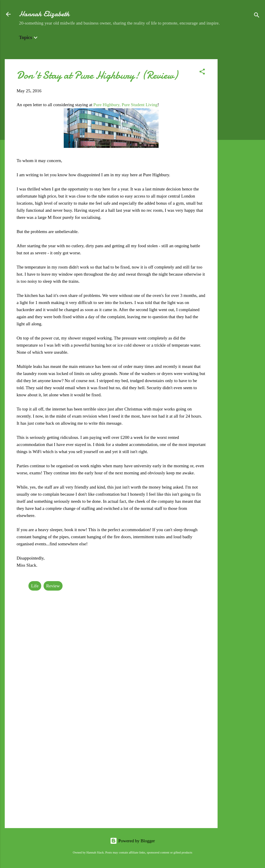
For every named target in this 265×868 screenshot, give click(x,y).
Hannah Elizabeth (44, 14)
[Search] (257, 16)
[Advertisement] (241, 148)
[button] (202, 73)
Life (35, 586)
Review (53, 586)
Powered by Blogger (132, 841)
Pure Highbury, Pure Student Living (125, 105)
